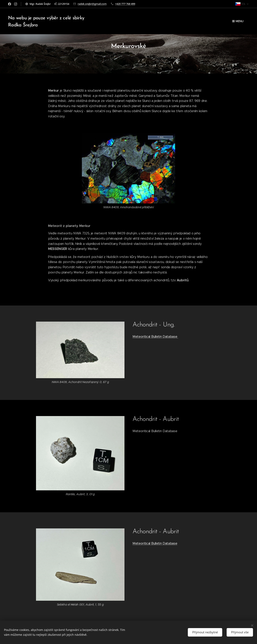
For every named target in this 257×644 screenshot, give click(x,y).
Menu (238, 21)
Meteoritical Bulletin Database (155, 336)
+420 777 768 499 (125, 4)
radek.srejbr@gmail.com (92, 4)
